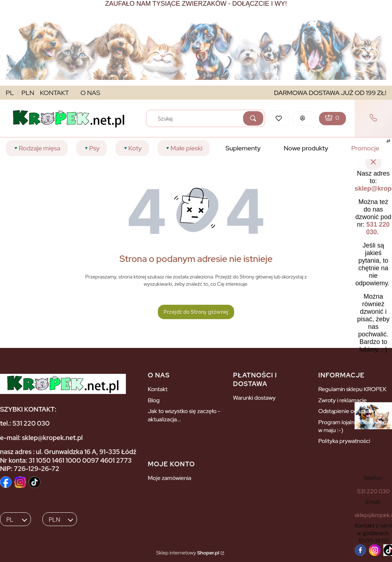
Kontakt (158, 389)
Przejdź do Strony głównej (196, 312)
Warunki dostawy (254, 398)
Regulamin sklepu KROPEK (352, 389)
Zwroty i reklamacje (343, 400)
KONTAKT (54, 93)
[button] (253, 118)
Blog (154, 400)
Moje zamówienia (170, 478)
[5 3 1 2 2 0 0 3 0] (373, 491)
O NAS (90, 93)
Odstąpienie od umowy (348, 411)
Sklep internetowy (188, 553)
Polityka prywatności (344, 441)
